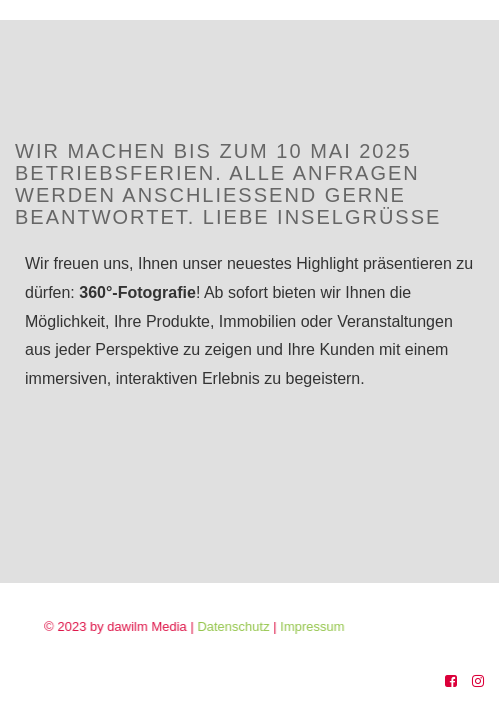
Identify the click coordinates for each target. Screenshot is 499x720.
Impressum (325, 626)
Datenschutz (248, 626)
